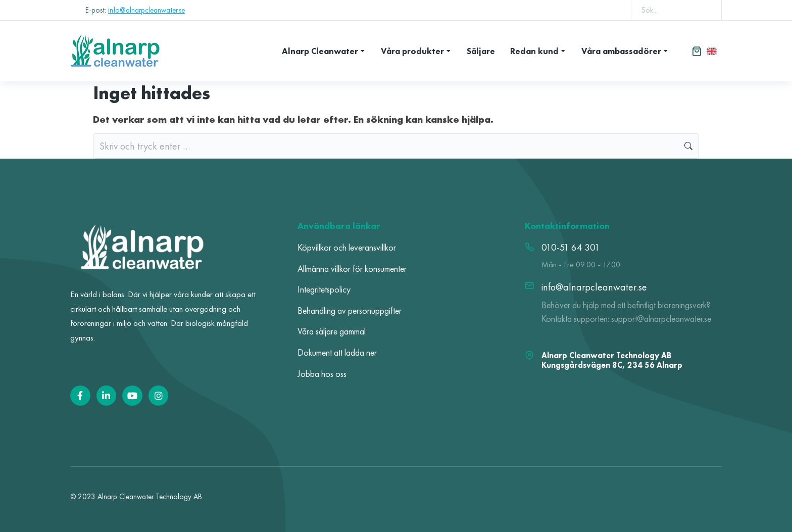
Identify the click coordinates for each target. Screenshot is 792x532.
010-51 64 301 (571, 247)
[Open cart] (697, 51)
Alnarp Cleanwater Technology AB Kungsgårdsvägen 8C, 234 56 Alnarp (612, 360)
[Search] (707, 10)
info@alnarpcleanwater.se (146, 10)
